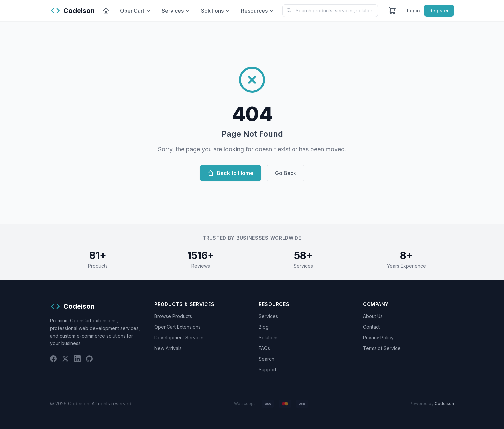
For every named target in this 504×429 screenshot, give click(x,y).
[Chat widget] (252, 214)
